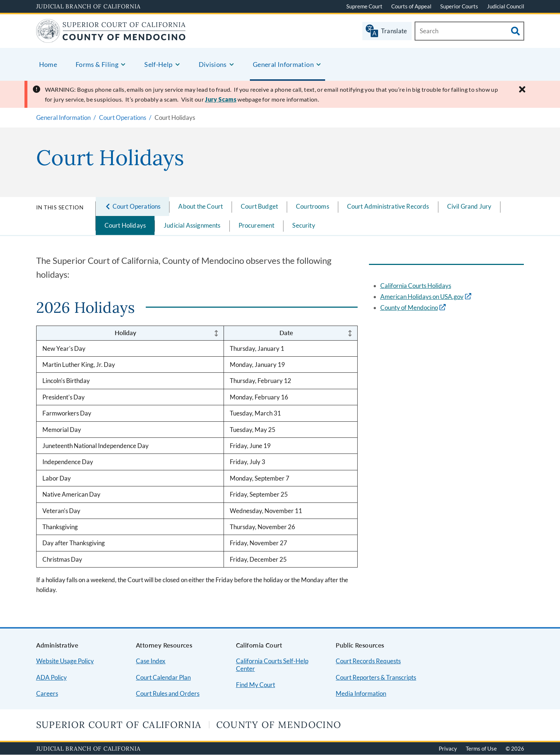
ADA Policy (52, 677)
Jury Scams (221, 99)
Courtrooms (313, 206)
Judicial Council (506, 6)
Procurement (257, 225)
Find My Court (256, 685)
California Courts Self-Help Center (272, 665)
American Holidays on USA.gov (422, 297)
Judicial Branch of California (88, 6)
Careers (47, 693)
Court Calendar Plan (163, 677)
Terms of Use (481, 748)
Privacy (448, 748)
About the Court (201, 206)
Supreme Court (364, 6)
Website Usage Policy (65, 661)
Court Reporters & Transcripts (376, 677)
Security (304, 225)
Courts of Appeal (411, 6)
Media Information (361, 693)
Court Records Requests (368, 661)
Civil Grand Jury (469, 206)
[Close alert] (522, 89)
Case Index (151, 661)
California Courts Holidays (416, 286)
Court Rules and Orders (168, 693)
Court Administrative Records (388, 206)
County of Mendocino (409, 308)
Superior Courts (459, 6)
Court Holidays (125, 225)
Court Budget (259, 206)
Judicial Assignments (192, 225)
